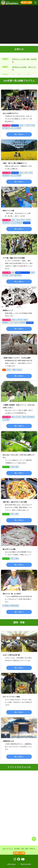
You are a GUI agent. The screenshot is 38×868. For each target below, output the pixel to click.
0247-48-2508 (27, 864)
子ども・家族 (6, 125)
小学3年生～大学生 (8, 275)
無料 (13, 273)
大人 (4, 370)
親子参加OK (6, 128)
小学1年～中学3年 (25, 220)
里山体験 (17, 848)
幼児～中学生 (29, 173)
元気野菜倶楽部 (14, 606)
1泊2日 (12, 467)
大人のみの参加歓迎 (16, 223)
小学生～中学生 (30, 125)
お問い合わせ (12, 864)
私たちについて (8, 848)
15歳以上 (19, 370)
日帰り (22, 173)
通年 (13, 417)
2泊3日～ (22, 125)
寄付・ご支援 (26, 2)
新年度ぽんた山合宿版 (19, 67)
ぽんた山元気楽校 (16, 128)
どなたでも (6, 467)
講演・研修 (25, 848)
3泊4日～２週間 (11, 370)
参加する (32, 848)
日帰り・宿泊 (15, 220)
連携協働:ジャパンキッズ (23, 273)
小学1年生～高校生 (22, 320)
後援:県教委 (15, 125)
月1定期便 (6, 606)
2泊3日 (14, 320)
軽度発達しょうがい (8, 323)
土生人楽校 (6, 420)
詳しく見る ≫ (19, 134)
